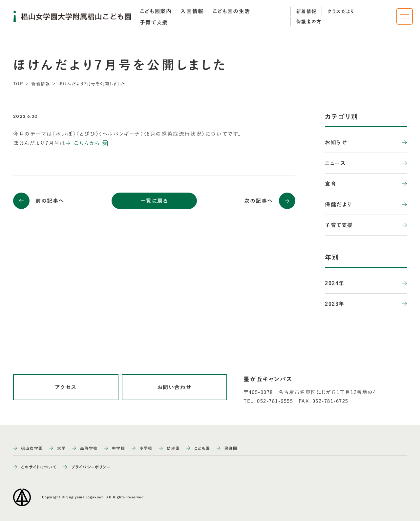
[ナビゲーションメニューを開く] (405, 16)
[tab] (156, 11)
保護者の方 (309, 22)
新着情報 (306, 11)
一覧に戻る (154, 201)
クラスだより (341, 11)
